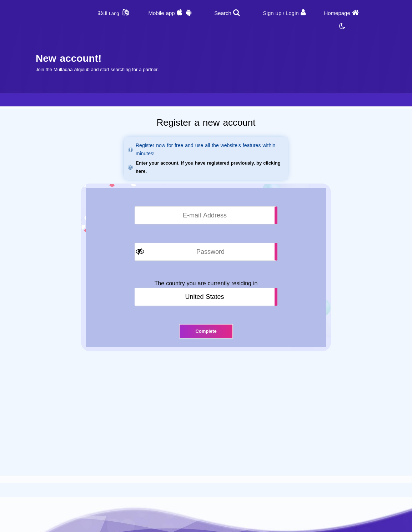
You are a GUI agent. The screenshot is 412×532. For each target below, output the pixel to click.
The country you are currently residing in (206, 283)
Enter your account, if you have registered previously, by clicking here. (208, 167)
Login (292, 13)
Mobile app (161, 13)
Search (223, 13)
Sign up (272, 13)
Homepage (337, 13)
